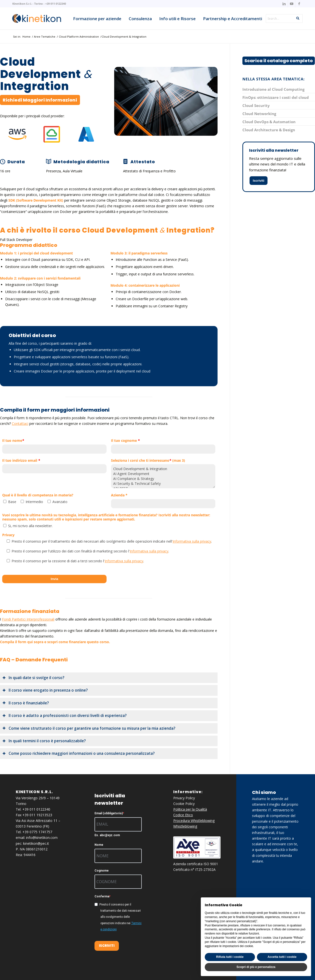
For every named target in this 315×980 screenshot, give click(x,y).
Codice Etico (183, 815)
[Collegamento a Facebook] (299, 4)
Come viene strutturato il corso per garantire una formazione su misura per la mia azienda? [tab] (89, 728)
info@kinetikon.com (42, 838)
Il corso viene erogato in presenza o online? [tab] (45, 690)
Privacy (8, 535)
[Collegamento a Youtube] (291, 4)
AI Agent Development (163, 474)
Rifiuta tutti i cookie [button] (230, 957)
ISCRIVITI (107, 946)
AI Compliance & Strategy (163, 479)
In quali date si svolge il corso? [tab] (33, 678)
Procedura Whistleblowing (194, 821)
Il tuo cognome (125, 441)
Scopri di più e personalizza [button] (256, 967)
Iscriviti (259, 181)
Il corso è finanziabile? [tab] (26, 703)
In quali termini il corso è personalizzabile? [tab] (44, 741)
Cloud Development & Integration (163, 469)
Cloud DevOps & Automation (269, 122)
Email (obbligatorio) (109, 813)
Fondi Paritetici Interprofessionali (28, 619)
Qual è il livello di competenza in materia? (38, 495)
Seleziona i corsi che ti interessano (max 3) (148, 461)
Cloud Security (256, 105)
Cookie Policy (184, 804)
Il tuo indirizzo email (21, 461)
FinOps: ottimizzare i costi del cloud (276, 97)
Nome (99, 845)
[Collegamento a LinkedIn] (284, 4)
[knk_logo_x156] (37, 18)
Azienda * (119, 495)
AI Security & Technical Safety (163, 484)
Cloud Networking (259, 114)
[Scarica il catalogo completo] (279, 61)
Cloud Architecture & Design (269, 130)
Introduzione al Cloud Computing (273, 89)
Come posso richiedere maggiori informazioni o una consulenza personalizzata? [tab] (79, 753)
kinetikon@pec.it (36, 843)
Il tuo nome (13, 441)
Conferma (102, 896)
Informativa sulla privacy (192, 541)
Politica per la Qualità (190, 809)
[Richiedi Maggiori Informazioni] (40, 100)
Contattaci (20, 423)
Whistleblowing (185, 826)
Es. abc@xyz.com (107, 835)
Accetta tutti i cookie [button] (282, 957)
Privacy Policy (184, 798)
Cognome (102, 871)
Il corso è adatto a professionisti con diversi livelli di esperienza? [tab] (64, 716)
